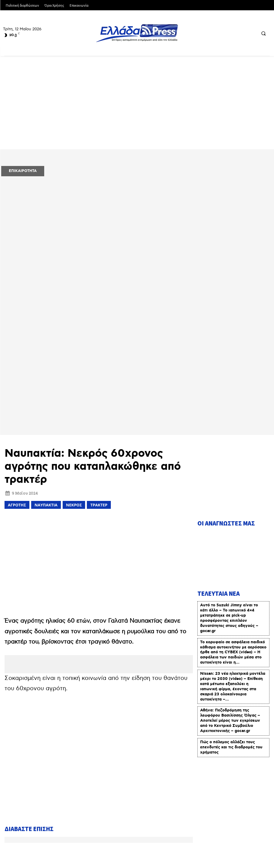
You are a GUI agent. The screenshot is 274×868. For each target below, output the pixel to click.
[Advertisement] (137, 105)
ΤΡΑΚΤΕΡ (99, 389)
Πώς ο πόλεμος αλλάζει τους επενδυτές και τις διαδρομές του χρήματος (231, 629)
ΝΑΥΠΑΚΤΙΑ (46, 389)
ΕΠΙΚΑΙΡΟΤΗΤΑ (23, 171)
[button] (263, 33)
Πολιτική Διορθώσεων (207, 816)
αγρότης (17, 389)
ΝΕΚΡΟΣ (74, 389)
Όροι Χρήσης (118, 816)
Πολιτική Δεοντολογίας (53, 833)
